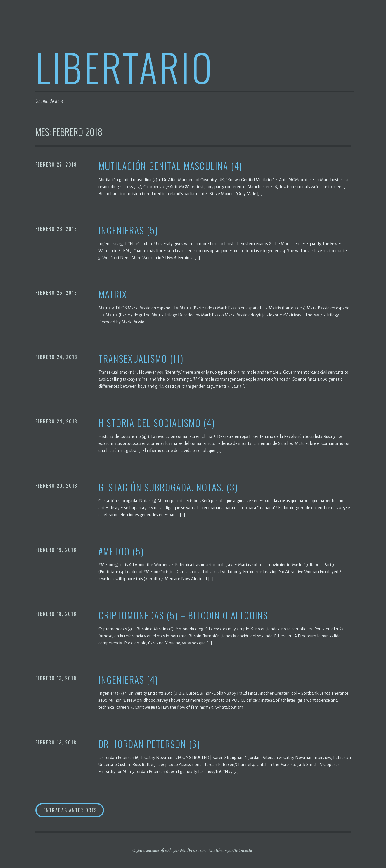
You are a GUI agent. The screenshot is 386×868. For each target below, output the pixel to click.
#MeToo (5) (121, 551)
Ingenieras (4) (128, 680)
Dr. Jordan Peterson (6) (149, 744)
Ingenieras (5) (128, 230)
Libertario (125, 67)
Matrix (113, 294)
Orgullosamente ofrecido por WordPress (165, 850)
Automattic (243, 850)
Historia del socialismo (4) (157, 423)
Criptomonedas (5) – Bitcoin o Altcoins (183, 615)
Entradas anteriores (70, 810)
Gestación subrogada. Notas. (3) (168, 487)
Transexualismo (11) (141, 359)
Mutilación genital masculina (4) (170, 166)
